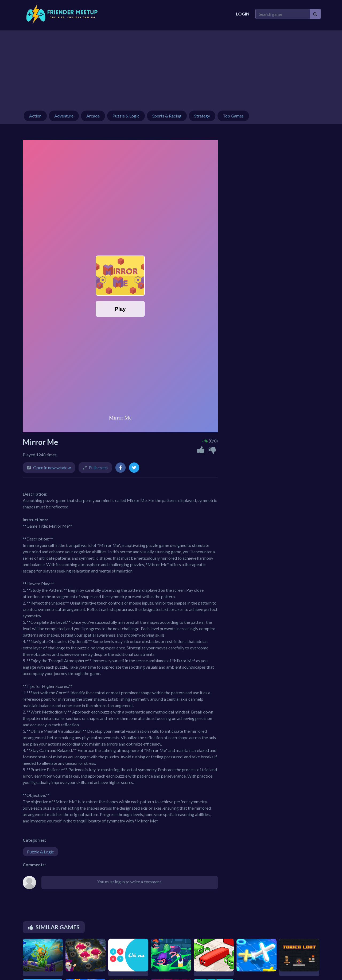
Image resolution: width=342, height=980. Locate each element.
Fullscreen (98, 467)
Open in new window (52, 467)
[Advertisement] (171, 68)
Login (243, 14)
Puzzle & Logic (40, 852)
